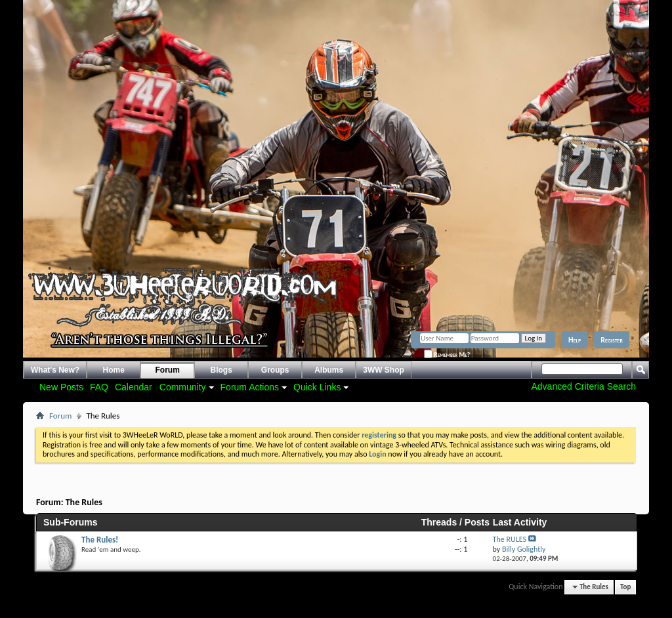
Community (183, 387)
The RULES (510, 539)
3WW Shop (384, 370)
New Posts (61, 387)
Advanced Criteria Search (583, 386)
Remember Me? (447, 355)
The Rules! (100, 540)
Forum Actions (250, 387)
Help (575, 340)
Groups (275, 370)
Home (114, 370)
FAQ (99, 387)
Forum (168, 370)
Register (612, 340)
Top (625, 587)
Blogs (221, 370)
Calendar (134, 387)
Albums (329, 370)
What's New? (55, 370)
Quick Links (317, 387)
